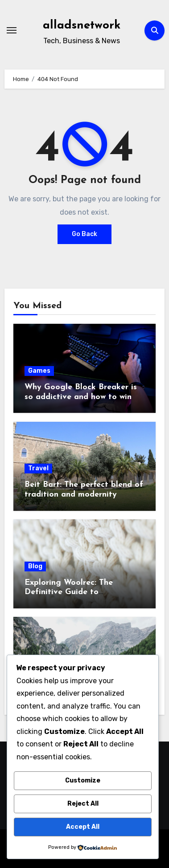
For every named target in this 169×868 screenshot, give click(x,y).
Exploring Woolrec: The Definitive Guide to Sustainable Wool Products (76, 592)
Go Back (84, 234)
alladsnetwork (82, 26)
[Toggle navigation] (12, 30)
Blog (35, 566)
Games (39, 371)
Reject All (83, 804)
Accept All (83, 827)
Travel (38, 468)
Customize (83, 780)
